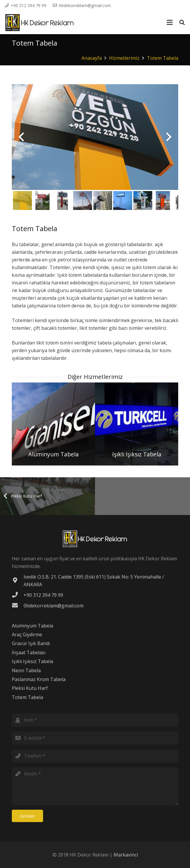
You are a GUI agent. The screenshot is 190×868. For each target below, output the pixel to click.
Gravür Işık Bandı (31, 643)
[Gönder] (27, 816)
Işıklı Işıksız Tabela (32, 661)
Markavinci (126, 855)
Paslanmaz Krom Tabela (39, 679)
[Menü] (170, 22)
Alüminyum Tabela (32, 626)
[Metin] (95, 786)
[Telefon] (95, 756)
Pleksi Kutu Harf (30, 688)
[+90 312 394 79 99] (18, 595)
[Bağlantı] (39, 23)
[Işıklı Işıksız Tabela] (137, 424)
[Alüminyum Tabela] (53, 424)
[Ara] (182, 23)
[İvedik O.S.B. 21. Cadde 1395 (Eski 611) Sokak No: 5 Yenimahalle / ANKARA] (18, 581)
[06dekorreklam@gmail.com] (18, 606)
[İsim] (95, 720)
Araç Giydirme (27, 635)
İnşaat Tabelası (29, 652)
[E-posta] (95, 738)
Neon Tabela (26, 670)
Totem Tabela (27, 697)
